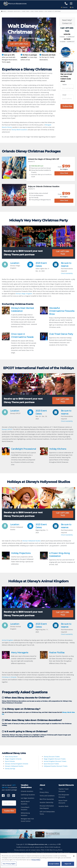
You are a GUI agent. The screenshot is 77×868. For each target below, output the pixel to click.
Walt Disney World (37, 11)
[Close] (74, 856)
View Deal (64, 173)
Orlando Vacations (14, 11)
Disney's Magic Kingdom (24, 294)
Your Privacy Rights (9, 864)
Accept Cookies (54, 864)
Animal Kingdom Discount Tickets (55, 761)
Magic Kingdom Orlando (13, 759)
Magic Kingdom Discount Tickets (55, 759)
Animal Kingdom (7, 640)
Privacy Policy (44, 792)
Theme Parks (26, 11)
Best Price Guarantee (47, 799)
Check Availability (67, 273)
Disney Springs (10, 769)
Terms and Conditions (47, 796)
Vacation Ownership (46, 802)
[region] (38, 860)
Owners (65, 7)
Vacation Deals (63, 806)
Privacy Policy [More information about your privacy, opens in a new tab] (36, 860)
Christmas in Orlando (9, 677)
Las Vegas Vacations (28, 798)
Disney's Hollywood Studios (14, 766)
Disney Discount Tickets (52, 757)
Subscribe (67, 106)
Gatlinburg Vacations (28, 795)
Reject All (68, 864)
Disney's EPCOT (7, 429)
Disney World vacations (19, 130)
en (72, 7)
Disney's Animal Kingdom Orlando (17, 764)
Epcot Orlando (10, 761)
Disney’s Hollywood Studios (32, 541)
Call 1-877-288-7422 (19, 44)
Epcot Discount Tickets (51, 764)
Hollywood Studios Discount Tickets (56, 766)
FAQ (41, 789)
